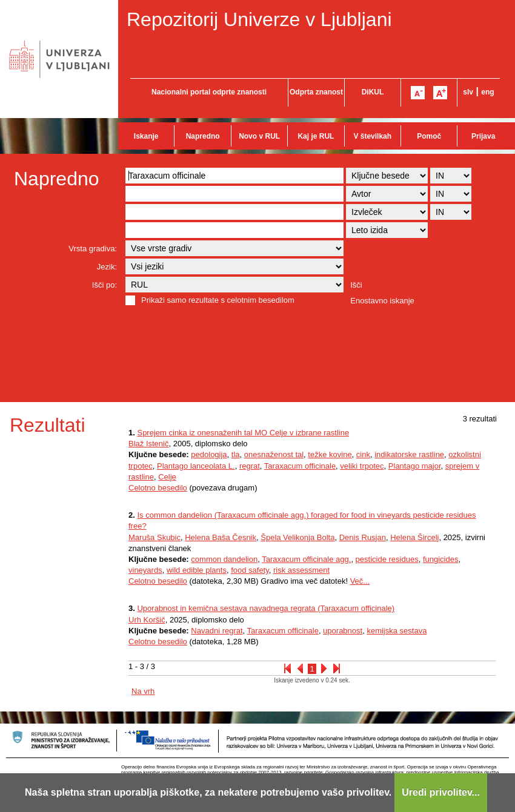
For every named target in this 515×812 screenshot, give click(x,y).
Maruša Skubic (154, 537)
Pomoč (429, 136)
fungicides (441, 559)
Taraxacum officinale (300, 466)
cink (363, 454)
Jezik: (107, 267)
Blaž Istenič (148, 444)
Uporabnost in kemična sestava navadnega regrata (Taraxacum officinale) (266, 608)
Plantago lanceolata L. (196, 466)
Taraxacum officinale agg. (306, 559)
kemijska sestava (397, 631)
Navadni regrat (217, 631)
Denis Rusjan (363, 537)
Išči (356, 285)
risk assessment (301, 570)
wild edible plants (197, 570)
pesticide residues (387, 559)
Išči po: (105, 285)
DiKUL (373, 92)
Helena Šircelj (414, 537)
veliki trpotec (362, 466)
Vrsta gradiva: (93, 249)
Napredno (203, 136)
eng (487, 92)
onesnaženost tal (274, 454)
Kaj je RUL (316, 136)
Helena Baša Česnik (221, 537)
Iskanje (146, 136)
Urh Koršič (147, 620)
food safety (250, 570)
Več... (360, 581)
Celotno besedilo (158, 488)
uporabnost (343, 631)
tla (236, 454)
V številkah (372, 136)
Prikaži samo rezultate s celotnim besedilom (218, 300)
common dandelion (224, 559)
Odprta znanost (316, 92)
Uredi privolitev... (441, 792)
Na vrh (143, 691)
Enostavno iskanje (382, 301)
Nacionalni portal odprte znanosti (209, 92)
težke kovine (330, 454)
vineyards (145, 570)
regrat (250, 466)
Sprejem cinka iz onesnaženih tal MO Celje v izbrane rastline (243, 433)
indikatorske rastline (409, 454)
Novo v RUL (259, 136)
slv (468, 92)
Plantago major (415, 466)
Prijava (483, 136)
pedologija (209, 454)
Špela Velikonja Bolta (297, 537)
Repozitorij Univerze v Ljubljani (259, 19)
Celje (167, 477)
